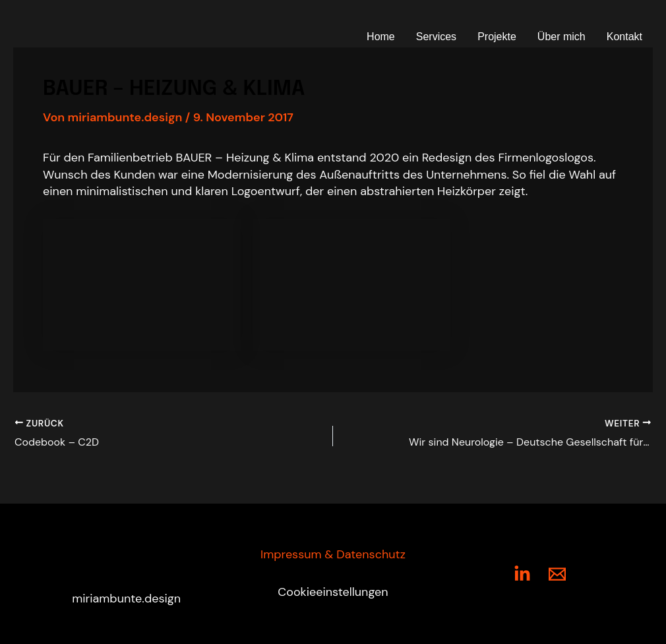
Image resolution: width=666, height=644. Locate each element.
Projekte (497, 37)
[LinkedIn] (522, 574)
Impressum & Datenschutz (333, 554)
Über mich (561, 37)
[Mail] (557, 574)
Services (436, 37)
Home (381, 37)
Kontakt (624, 37)
